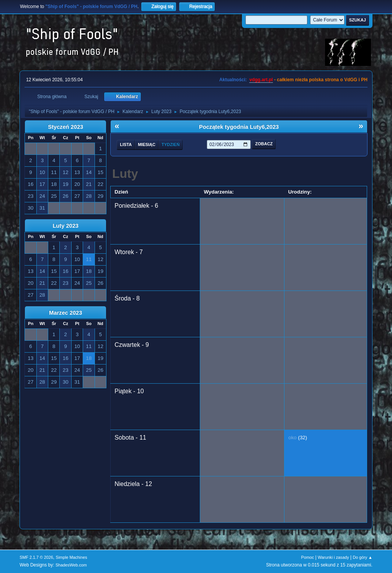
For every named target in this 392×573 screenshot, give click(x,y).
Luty (125, 174)
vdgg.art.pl (261, 80)
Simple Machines (72, 557)
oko (292, 438)
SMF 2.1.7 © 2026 (36, 557)
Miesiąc (147, 144)
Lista (126, 144)
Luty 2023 (65, 226)
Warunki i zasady (333, 557)
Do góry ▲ (362, 557)
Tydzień (171, 144)
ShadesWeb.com (71, 565)
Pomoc (308, 557)
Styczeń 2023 (65, 127)
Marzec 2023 (65, 313)
